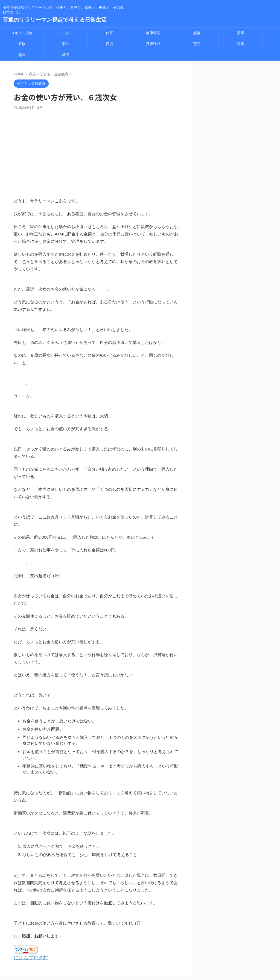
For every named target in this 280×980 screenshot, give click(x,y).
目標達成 (153, 44)
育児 (197, 44)
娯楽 (197, 33)
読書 (241, 44)
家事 (241, 33)
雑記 (66, 55)
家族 (22, 44)
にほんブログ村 (28, 957)
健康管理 (153, 33)
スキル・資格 (22, 33)
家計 (66, 44)
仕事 (109, 33)
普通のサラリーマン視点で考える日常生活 (55, 20)
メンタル (66, 33)
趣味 (22, 55)
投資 (109, 44)
